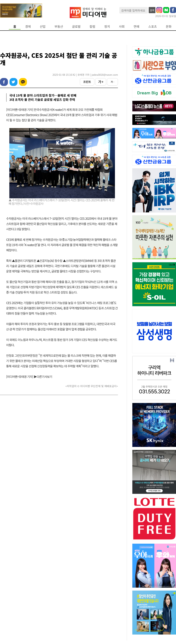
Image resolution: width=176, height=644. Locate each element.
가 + (101, 82)
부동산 (59, 26)
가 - (112, 82)
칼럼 (92, 26)
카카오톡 (23, 82)
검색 (152, 10)
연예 (136, 26)
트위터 (13, 82)
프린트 (87, 82)
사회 (122, 26)
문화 (169, 26)
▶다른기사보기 (43, 377)
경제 (28, 26)
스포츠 (153, 26)
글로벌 (76, 26)
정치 (107, 26)
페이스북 (4, 82)
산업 (43, 26)
